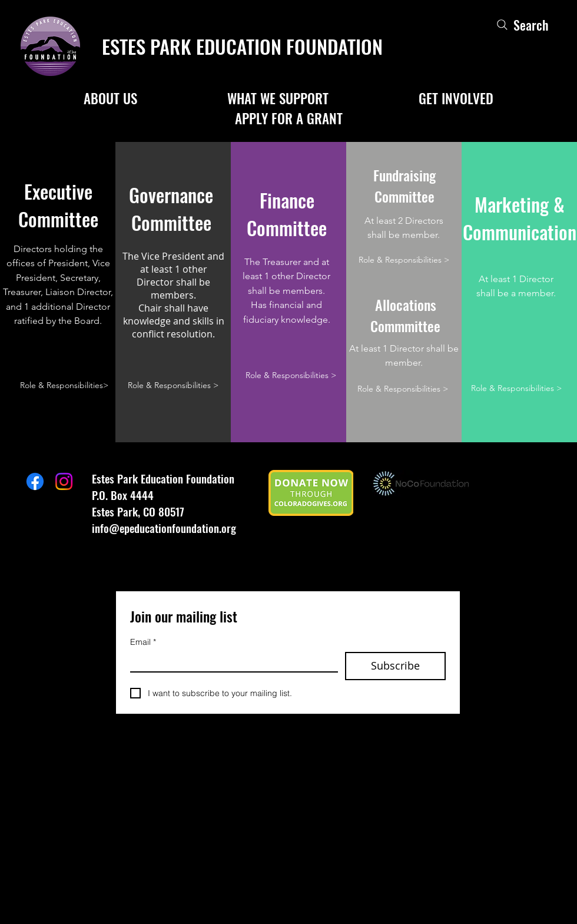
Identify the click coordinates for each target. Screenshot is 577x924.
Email (143, 642)
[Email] (231, 662)
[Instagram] (64, 481)
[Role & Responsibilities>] (64, 385)
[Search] (522, 24)
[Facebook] (35, 481)
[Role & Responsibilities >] (173, 385)
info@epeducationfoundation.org (164, 528)
